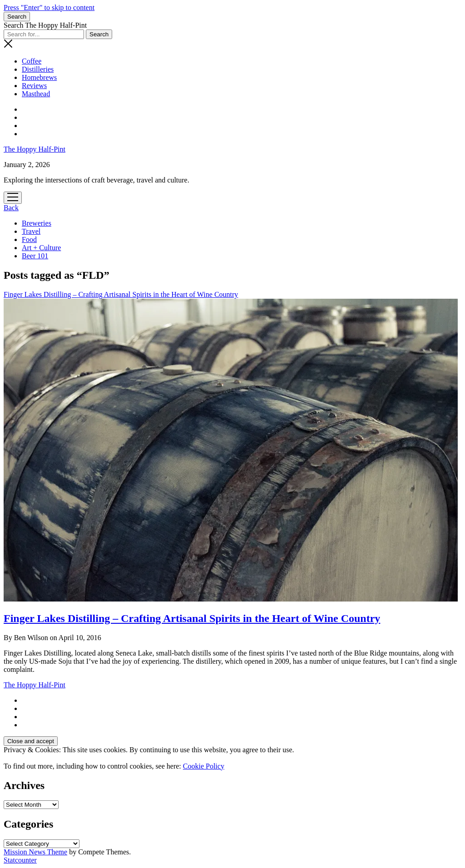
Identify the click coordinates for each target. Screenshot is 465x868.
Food (29, 239)
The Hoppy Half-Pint (35, 149)
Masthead (36, 94)
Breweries (37, 223)
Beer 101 (35, 256)
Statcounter (20, 860)
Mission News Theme (35, 852)
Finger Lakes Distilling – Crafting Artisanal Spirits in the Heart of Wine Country (192, 618)
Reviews (34, 86)
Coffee (32, 61)
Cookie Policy (204, 766)
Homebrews (39, 77)
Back (11, 208)
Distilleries (38, 69)
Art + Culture (41, 248)
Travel (31, 231)
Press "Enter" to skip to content (49, 7)
